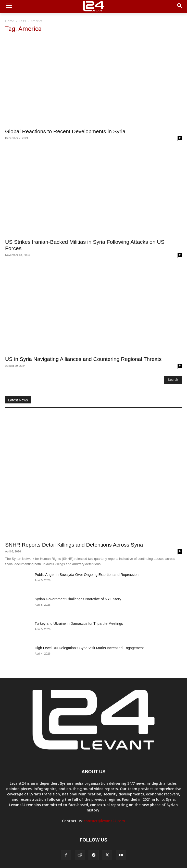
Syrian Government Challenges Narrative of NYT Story (78, 599)
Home (10, 21)
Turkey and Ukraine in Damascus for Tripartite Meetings (79, 623)
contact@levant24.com (104, 821)
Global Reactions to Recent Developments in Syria (65, 131)
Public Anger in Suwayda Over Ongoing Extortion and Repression (87, 575)
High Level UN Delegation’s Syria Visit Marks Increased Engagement (89, 648)
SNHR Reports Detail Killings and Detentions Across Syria (74, 545)
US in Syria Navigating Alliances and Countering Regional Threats (83, 359)
